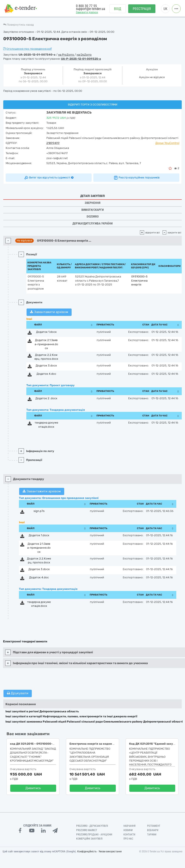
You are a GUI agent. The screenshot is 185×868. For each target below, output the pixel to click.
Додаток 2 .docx (46, 398)
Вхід (118, 9)
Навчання (129, 826)
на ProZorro (66, 55)
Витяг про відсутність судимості (49, 178)
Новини (128, 830)
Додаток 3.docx (46, 366)
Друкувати (18, 693)
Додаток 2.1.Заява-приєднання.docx (46, 344)
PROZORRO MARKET (87, 830)
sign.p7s (39, 511)
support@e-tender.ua (91, 9)
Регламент (154, 826)
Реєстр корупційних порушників (136, 178)
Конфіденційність (87, 851)
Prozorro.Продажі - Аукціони (94, 835)
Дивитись (33, 788)
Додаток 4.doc (46, 374)
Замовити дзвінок (87, 12)
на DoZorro (84, 55)
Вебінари (153, 830)
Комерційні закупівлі (89, 839)
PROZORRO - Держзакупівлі (92, 826)
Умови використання (110, 851)
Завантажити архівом (49, 312)
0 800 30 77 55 (86, 6)
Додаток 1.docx (46, 332)
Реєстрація (142, 9)
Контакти (129, 835)
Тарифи (152, 835)
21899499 (53, 143)
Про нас (128, 839)
